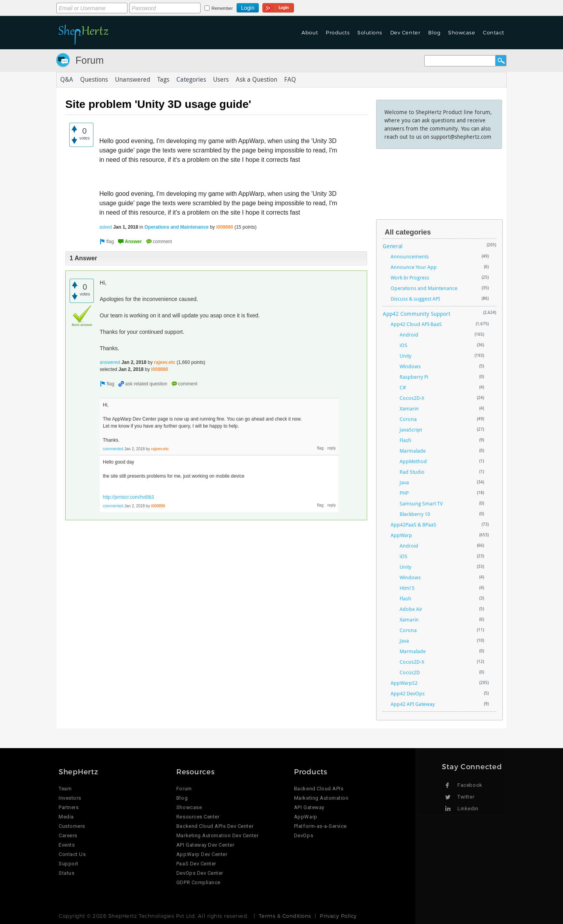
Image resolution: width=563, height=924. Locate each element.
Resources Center (198, 817)
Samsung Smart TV (421, 503)
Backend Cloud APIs (319, 789)
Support (69, 864)
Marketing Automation (321, 798)
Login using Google (278, 7)
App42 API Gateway (413, 704)
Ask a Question (256, 80)
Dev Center (405, 32)
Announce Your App (414, 267)
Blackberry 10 (415, 514)
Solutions (370, 32)
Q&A (67, 80)
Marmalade (413, 451)
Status (66, 873)
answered (110, 362)
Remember (222, 8)
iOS (403, 345)
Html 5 (407, 588)
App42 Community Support (417, 314)
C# (403, 387)
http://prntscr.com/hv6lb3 (128, 497)
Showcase (462, 32)
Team (65, 789)
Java (404, 482)
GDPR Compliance (198, 882)
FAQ (290, 80)
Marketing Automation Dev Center (217, 835)
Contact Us (72, 854)
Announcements (410, 256)
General (393, 246)
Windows (410, 366)
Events (67, 845)
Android (409, 335)
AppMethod (413, 461)
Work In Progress (410, 278)
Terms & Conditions (285, 916)
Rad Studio (412, 472)
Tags (163, 80)
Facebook (470, 785)
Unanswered (133, 80)
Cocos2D (410, 672)
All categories (408, 232)
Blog (434, 32)
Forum (90, 60)
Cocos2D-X (412, 398)
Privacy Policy (338, 916)
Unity (405, 356)
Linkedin (468, 808)
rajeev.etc (165, 362)
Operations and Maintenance (177, 227)
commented (113, 449)
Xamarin (409, 408)
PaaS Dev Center (196, 864)
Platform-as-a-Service (320, 826)
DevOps (304, 835)
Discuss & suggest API (415, 299)
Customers (72, 826)
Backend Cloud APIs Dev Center (215, 826)
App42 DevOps (408, 693)
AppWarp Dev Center (202, 854)
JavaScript (411, 430)
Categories (191, 80)
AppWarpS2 (404, 683)
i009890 (225, 227)
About (310, 32)
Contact (494, 32)
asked (106, 227)
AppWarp (401, 535)
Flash (405, 440)
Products (338, 32)
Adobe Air (411, 609)
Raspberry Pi (414, 377)
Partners (69, 807)
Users (221, 80)
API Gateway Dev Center (205, 845)
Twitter (466, 797)
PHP (404, 493)
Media (66, 817)
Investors (70, 798)
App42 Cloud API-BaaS (416, 324)
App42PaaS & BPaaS (413, 525)
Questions (94, 80)
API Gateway (309, 807)
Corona (408, 419)
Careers (68, 835)
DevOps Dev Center (200, 873)
